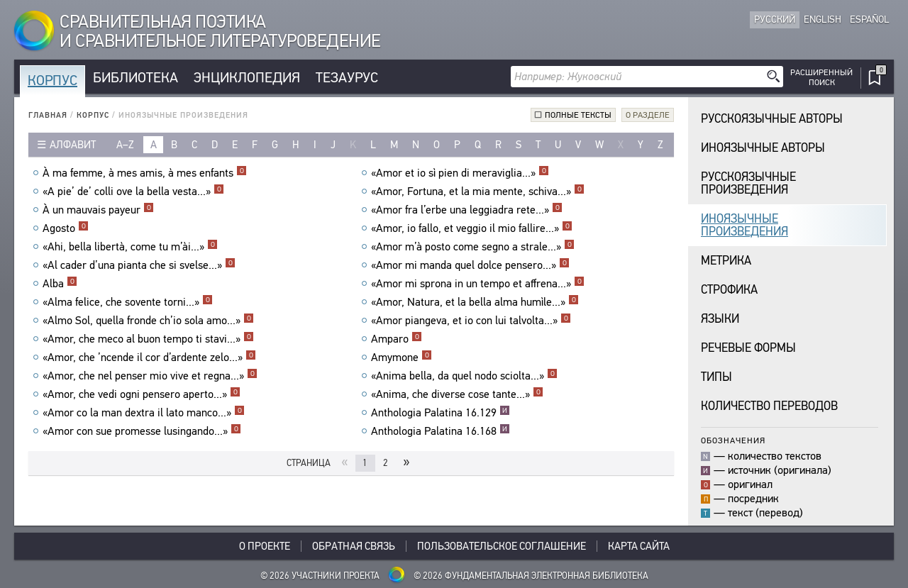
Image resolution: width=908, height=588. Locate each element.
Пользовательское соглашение (502, 546)
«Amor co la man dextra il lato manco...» (144, 413)
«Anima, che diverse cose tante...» (457, 394)
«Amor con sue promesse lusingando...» (142, 431)
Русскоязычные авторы (772, 119)
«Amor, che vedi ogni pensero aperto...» (142, 394)
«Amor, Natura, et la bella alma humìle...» (475, 302)
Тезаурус (347, 78)
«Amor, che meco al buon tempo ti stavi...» (148, 339)
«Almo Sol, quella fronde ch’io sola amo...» (148, 321)
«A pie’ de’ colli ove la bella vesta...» (133, 192)
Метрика (726, 261)
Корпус (52, 81)
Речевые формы (748, 348)
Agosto (66, 228)
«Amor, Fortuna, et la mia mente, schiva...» (478, 192)
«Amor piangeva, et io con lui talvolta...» (471, 321)
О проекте (265, 546)
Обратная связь (354, 546)
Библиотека (135, 78)
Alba (60, 284)
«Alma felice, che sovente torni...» (128, 302)
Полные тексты (578, 115)
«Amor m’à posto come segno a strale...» (473, 247)
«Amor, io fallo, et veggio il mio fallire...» (472, 228)
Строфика (729, 290)
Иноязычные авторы (763, 148)
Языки (720, 319)
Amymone (402, 357)
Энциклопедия (247, 78)
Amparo (397, 339)
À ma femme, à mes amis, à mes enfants (145, 173)
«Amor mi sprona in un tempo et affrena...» (478, 284)
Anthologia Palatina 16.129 (441, 413)
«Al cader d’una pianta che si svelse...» (139, 265)
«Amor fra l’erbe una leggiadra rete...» (467, 210)
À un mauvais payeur (98, 210)
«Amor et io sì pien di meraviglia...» (460, 173)
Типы (716, 377)
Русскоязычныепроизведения (748, 183)
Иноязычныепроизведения (744, 225)
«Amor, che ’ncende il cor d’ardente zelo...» (149, 357)
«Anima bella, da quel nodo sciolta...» (464, 376)
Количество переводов (769, 406)
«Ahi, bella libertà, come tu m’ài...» (130, 247)
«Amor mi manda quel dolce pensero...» (470, 265)
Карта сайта (639, 546)
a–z (125, 145)
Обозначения (733, 440)
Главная (48, 115)
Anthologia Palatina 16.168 (441, 431)
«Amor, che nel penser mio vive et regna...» (150, 376)
